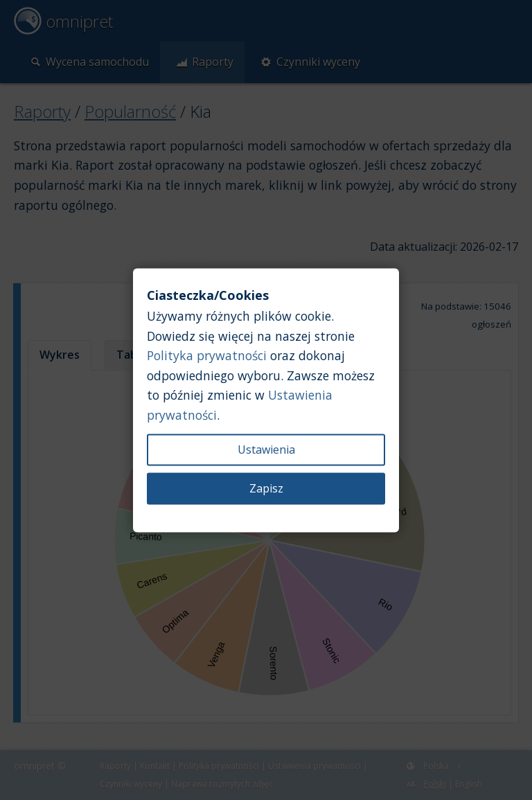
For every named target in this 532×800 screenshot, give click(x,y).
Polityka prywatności (207, 356)
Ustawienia (266, 450)
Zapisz (266, 488)
